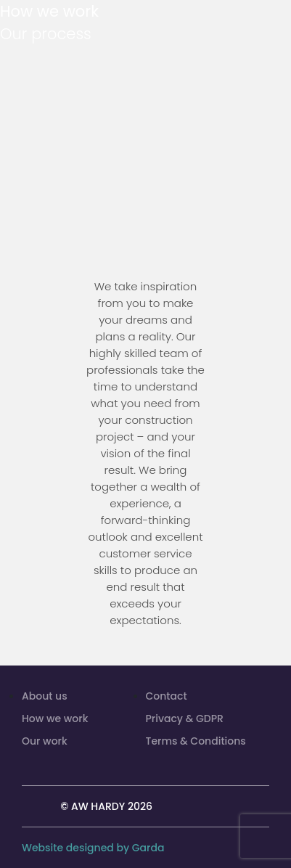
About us (45, 696)
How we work (55, 718)
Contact (167, 696)
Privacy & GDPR (185, 718)
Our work (45, 741)
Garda (148, 848)
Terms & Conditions (196, 741)
